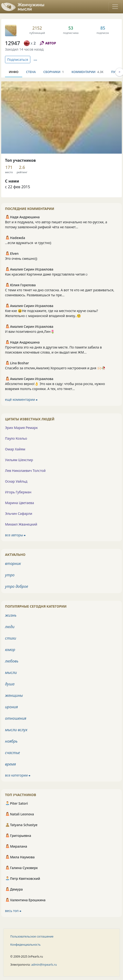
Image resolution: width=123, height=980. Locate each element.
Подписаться (18, 60)
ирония (11, 707)
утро (10, 575)
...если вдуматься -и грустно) (28, 243)
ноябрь (11, 741)
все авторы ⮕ (15, 535)
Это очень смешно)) (21, 258)
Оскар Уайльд (16, 481)
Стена (31, 72)
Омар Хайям (15, 449)
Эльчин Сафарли (19, 513)
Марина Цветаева (19, 503)
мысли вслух (16, 730)
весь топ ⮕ (13, 911)
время (10, 764)
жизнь (11, 615)
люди (10, 627)
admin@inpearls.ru (44, 965)
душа (10, 684)
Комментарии (87, 72)
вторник (13, 563)
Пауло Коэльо (16, 438)
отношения (16, 718)
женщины (14, 695)
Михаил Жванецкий (21, 524)
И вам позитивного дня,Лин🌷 (30, 331)
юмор (10, 650)
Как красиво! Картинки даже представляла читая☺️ (47, 274)
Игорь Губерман (18, 492)
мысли (11, 672)
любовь (12, 661)
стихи (11, 638)
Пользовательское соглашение (32, 936)
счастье (12, 753)
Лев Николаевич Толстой (25, 471)
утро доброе (17, 586)
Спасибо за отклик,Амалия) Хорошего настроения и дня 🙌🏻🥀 (55, 368)
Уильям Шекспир (19, 460)
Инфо (14, 72)
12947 (13, 43)
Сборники (54, 72)
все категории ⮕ (18, 775)
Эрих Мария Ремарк (21, 428)
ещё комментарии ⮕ (21, 399)
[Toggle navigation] (115, 7)
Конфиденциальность (25, 945)
